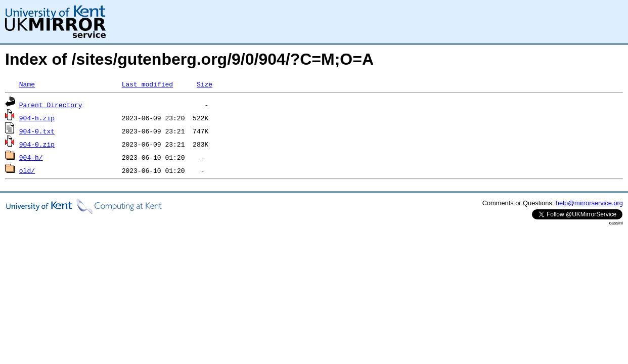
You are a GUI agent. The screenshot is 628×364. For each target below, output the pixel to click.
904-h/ (31, 157)
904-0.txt (37, 131)
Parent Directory (51, 105)
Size (205, 84)
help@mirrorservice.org (589, 203)
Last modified (147, 84)
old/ (27, 170)
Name (27, 84)
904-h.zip (37, 118)
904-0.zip (37, 144)
